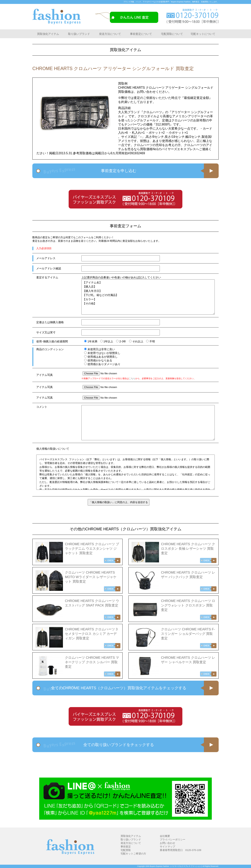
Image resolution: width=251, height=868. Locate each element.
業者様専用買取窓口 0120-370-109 (181, 850)
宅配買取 (126, 850)
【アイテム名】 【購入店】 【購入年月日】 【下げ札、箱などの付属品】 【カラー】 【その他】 (148, 297)
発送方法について (110, 34)
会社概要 (165, 836)
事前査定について (141, 34)
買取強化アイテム (48, 34)
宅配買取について (172, 34)
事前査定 (126, 847)
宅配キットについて (203, 34)
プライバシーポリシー (173, 840)
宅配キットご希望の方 (133, 854)
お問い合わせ (167, 843)
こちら (132, 378)
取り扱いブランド (79, 34)
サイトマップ (167, 847)
